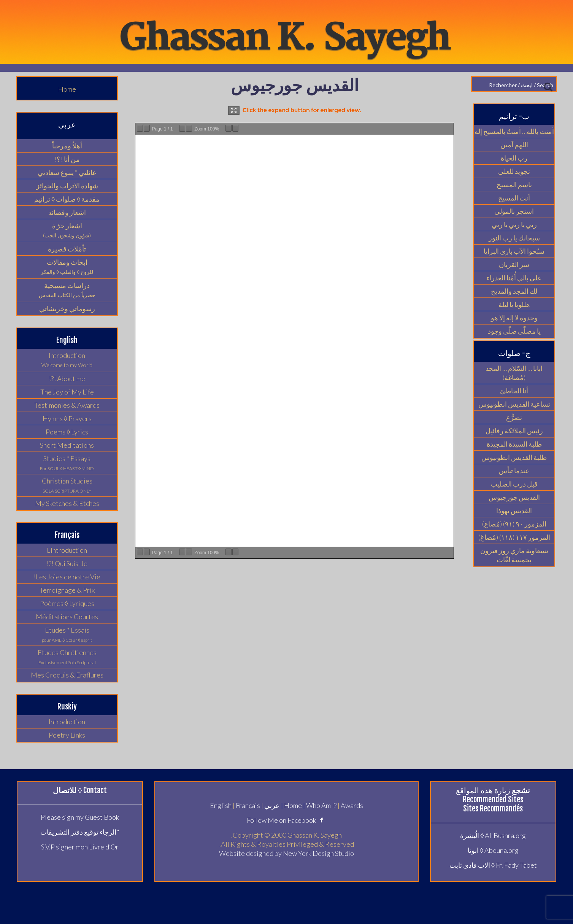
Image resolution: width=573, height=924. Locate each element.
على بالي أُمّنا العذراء (514, 278)
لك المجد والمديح (514, 291)
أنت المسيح (514, 198)
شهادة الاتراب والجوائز (67, 186)
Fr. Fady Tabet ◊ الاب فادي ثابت (493, 865)
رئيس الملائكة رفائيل (514, 431)
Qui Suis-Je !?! (67, 563)
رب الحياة (514, 158)
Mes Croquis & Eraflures (67, 675)
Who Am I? (321, 805)
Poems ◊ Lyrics (67, 432)
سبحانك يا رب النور (514, 238)
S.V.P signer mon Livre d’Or (80, 847)
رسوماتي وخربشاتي (67, 309)
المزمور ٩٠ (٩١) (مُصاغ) (514, 524)
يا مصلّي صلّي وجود (514, 331)
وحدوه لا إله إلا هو (514, 318)
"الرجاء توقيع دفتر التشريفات (80, 832)
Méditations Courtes (67, 617)
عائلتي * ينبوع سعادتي (67, 172)
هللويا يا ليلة (514, 304)
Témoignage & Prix (67, 590)
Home (67, 89)
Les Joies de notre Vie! (67, 577)
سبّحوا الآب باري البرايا (514, 251)
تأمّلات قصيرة (67, 249)
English (221, 805)
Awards (352, 805)
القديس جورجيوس (514, 497)
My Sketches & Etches (67, 503)
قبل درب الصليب (514, 484)
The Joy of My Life (67, 392)
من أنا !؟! (67, 159)
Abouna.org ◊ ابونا (493, 850)
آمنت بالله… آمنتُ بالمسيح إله (514, 131)
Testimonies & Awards (67, 405)
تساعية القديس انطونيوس (514, 404)
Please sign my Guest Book (80, 817)
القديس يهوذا (514, 511)
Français (248, 805)
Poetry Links (67, 735)
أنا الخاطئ (514, 391)
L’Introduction (67, 550)
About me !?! (67, 379)
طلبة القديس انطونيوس (514, 457)
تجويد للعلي (514, 171)
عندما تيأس (514, 471)
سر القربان (514, 264)
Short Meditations (67, 445)
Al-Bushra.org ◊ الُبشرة (493, 835)
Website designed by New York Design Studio (286, 853)
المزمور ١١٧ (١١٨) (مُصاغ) (514, 537)
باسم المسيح (514, 184)
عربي (272, 805)
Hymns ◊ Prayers (67, 418)
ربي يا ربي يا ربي (514, 224)
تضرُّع (514, 417)
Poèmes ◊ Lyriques (67, 603)
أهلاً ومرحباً (67, 146)
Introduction (67, 722)
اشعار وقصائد (67, 212)
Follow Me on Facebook (286, 820)
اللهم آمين (514, 145)
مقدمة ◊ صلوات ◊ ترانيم (67, 199)
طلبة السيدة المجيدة (514, 444)
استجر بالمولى (514, 211)
